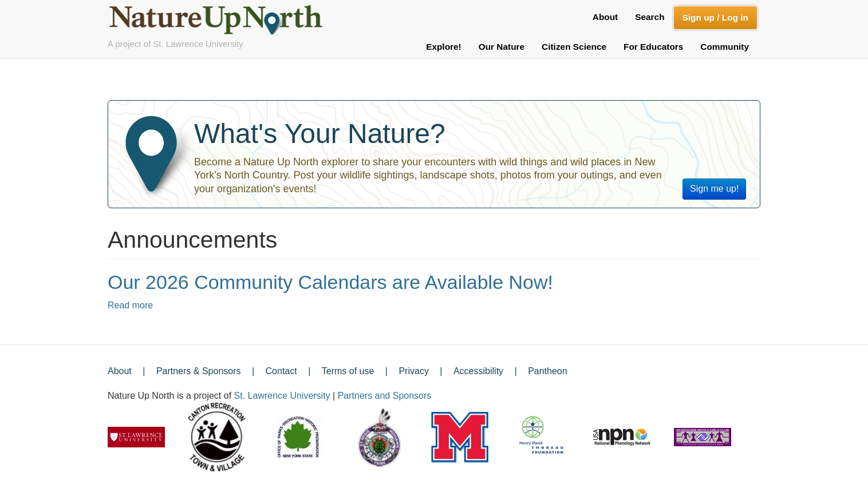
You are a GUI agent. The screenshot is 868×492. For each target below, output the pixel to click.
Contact (281, 371)
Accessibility (478, 371)
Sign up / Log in (715, 17)
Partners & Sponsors (199, 371)
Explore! (444, 47)
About (605, 17)
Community (725, 47)
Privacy (413, 371)
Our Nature (502, 47)
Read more (130, 305)
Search (650, 17)
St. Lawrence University (282, 396)
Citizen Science (574, 47)
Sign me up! (714, 189)
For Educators (653, 47)
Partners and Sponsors (385, 396)
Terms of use (348, 371)
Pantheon (548, 371)
